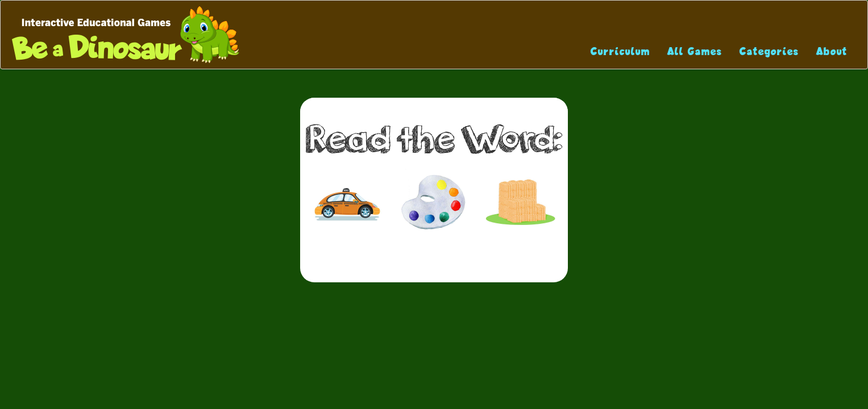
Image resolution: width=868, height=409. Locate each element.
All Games (695, 51)
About (832, 51)
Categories (769, 51)
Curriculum (620, 51)
